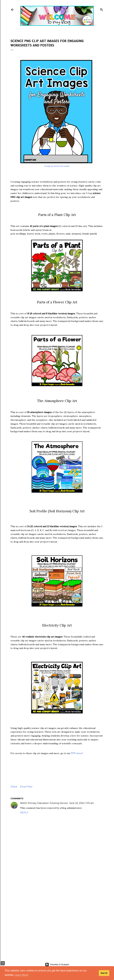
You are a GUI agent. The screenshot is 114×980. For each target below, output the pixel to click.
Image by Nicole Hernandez (57, 166)
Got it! (104, 973)
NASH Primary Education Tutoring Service (44, 803)
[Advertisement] (57, 924)
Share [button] (14, 787)
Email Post (26, 787)
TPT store (77, 753)
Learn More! (22, 975)
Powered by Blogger (57, 965)
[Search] (102, 9)
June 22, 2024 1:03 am (82, 803)
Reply (24, 813)
